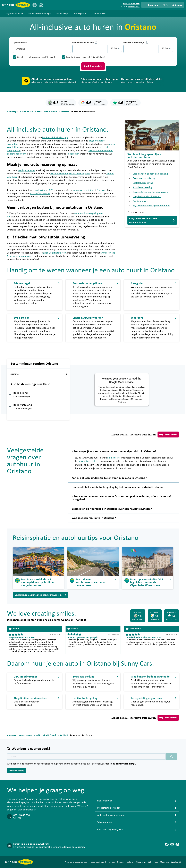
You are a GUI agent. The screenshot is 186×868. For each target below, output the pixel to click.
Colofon (130, 862)
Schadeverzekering (142, 187)
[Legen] (68, 49)
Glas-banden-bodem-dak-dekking (150, 174)
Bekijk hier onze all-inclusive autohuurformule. (152, 220)
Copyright (141, 862)
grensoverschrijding (83, 190)
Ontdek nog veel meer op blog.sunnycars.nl (40, 595)
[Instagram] (172, 844)
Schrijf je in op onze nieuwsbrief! (31, 844)
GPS (51, 190)
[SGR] (41, 5)
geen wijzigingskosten (55, 253)
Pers (156, 862)
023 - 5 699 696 (22, 815)
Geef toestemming (17, 770)
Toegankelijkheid (98, 862)
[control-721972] (90, 49)
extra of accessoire (40, 194)
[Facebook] (167, 844)
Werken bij (176, 862)
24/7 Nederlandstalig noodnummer (151, 206)
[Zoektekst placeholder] (86, 757)
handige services (26, 170)
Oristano (38, 374)
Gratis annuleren (141, 201)
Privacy (111, 862)
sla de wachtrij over (79, 174)
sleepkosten (73, 154)
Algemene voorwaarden (76, 862)
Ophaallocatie (20, 42)
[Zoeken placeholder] (171, 757)
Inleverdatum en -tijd (136, 43)
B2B (150, 862)
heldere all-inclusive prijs (55, 138)
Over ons (164, 862)
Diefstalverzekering (143, 183)
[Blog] (177, 844)
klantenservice (134, 7)
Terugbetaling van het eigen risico (150, 192)
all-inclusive (113, 458)
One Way (102, 190)
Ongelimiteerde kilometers (147, 197)
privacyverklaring (125, 764)
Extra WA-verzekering (144, 178)
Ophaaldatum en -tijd (85, 43)
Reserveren (168, 435)
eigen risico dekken (89, 461)
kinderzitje (40, 190)
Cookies (121, 862)
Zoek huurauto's (93, 66)
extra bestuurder (59, 174)
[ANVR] (34, 5)
